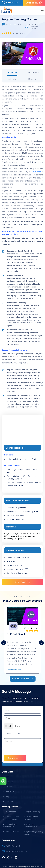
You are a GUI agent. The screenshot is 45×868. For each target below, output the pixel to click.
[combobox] (8, 726)
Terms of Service (29, 867)
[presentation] (4, 643)
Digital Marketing (33, 812)
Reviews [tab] (33, 79)
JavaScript (37, 172)
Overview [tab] (12, 73)
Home (8, 777)
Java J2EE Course (12, 832)
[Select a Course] (22, 734)
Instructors (10, 792)
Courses (9, 787)
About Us (9, 782)
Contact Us (10, 802)
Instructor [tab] (12, 79)
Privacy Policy (39, 867)
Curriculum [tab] (33, 73)
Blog (7, 797)
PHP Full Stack (11, 812)
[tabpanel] (22, 246)
